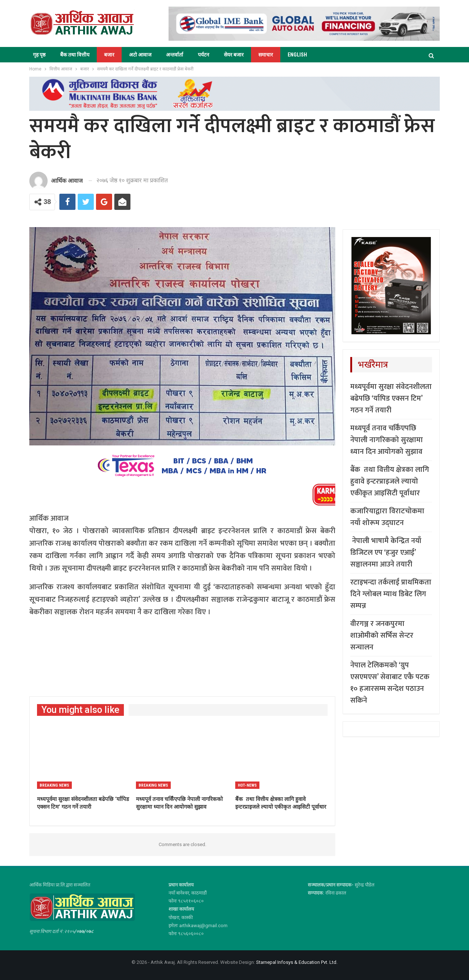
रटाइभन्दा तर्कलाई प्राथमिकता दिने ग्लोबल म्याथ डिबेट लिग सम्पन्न (391, 594)
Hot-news (247, 785)
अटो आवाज (140, 55)
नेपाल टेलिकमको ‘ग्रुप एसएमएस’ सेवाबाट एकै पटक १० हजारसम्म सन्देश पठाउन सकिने (390, 683)
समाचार (266, 55)
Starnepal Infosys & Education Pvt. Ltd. (297, 962)
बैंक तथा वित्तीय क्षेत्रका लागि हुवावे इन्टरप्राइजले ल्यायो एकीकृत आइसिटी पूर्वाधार (390, 481)
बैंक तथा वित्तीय (75, 55)
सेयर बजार (234, 55)
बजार (109, 55)
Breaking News (54, 785)
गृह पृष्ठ (39, 55)
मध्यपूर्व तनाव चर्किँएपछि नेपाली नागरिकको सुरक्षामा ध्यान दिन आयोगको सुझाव (387, 440)
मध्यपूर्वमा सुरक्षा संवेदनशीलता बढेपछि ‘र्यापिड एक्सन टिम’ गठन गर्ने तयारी (391, 398)
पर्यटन (204, 55)
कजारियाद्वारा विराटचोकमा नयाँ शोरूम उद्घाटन (387, 517)
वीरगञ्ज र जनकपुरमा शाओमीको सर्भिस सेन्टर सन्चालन (382, 635)
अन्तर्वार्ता (175, 55)
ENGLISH (297, 55)
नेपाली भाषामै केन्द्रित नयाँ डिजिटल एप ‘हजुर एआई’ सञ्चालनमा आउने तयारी (386, 553)
